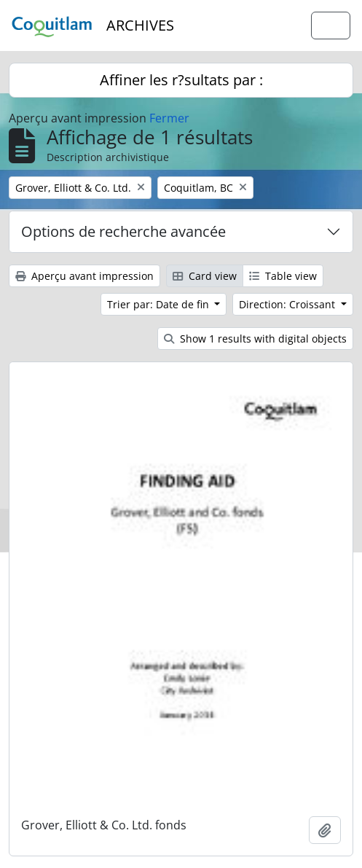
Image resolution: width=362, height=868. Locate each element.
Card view (205, 276)
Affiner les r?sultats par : (181, 80)
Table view (283, 276)
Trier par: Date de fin (160, 304)
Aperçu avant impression (84, 276)
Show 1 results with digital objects (255, 339)
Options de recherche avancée (123, 231)
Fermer (169, 118)
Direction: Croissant (288, 304)
